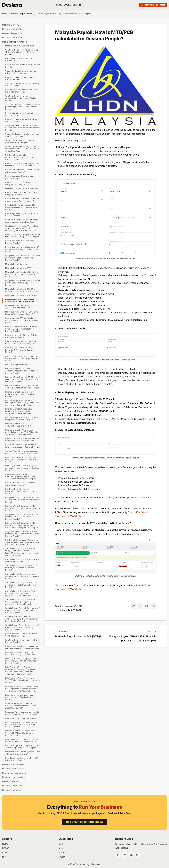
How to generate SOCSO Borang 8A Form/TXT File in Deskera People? (21, 342)
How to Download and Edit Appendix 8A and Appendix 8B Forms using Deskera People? (22, 249)
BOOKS (67, 5)
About (61, 848)
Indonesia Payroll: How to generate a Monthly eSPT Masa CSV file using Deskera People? (21, 724)
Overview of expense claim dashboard (22, 188)
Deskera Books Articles (13, 764)
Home (5, 14)
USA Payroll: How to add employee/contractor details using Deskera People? (20, 157)
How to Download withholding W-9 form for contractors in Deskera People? (22, 440)
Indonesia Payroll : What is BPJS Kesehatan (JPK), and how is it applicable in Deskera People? (19, 411)
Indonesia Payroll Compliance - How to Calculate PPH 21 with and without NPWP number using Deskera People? (22, 525)
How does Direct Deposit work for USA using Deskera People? (22, 759)
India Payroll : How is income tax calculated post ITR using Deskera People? (20, 697)
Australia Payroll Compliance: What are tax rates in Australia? (22, 560)
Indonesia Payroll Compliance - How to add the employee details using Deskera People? (22, 508)
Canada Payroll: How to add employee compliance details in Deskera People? (22, 452)
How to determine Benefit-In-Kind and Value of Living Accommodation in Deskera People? (21, 329)
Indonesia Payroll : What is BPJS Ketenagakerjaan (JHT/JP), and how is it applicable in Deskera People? (22, 403)
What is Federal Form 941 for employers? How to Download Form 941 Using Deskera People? (23, 610)
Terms (62, 853)
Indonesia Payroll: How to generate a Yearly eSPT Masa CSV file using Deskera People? (21, 733)
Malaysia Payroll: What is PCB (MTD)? (21, 295)
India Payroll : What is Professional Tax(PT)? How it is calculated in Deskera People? (22, 680)
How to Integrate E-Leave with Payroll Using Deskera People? (21, 635)
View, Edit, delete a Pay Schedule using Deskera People (22, 85)
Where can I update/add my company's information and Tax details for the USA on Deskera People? (22, 149)
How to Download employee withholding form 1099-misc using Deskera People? (22, 236)
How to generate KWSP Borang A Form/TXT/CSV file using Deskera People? (19, 350)
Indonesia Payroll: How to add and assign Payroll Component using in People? (20, 394)
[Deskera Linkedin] (131, 855)
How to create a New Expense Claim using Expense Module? (21, 194)
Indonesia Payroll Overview (17, 365)
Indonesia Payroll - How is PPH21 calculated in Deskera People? (19, 425)
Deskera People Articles (22, 14)
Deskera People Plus (12, 786)
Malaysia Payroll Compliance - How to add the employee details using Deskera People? (22, 500)
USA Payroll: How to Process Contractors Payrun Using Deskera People (20, 491)
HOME (59, 5)
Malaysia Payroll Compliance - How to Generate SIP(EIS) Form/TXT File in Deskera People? (21, 517)
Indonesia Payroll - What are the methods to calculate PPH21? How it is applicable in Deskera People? (21, 432)
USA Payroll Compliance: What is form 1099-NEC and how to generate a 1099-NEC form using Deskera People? (22, 542)
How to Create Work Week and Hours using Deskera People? (21, 484)
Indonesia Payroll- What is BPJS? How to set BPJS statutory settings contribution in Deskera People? (22, 379)
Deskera (79, 864)
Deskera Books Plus (12, 790)
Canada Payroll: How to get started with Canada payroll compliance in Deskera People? (22, 358)
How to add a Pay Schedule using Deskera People (20, 78)
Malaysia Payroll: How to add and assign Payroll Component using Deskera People (22, 283)
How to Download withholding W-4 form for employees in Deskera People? (22, 165)
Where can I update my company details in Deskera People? (20, 141)
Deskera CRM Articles (12, 38)
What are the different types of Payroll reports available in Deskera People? (22, 221)
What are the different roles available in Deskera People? (22, 641)
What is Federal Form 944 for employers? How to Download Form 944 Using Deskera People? (22, 619)
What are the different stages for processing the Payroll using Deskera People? (21, 98)
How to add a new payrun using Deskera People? (19, 114)
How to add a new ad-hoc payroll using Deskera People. (22, 120)
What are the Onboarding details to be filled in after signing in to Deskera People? (22, 52)
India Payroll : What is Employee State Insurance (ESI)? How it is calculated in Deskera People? (22, 661)
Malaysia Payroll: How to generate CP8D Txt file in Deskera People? (22, 753)
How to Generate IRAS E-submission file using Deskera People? (22, 171)
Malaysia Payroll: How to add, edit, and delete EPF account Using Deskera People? (22, 274)
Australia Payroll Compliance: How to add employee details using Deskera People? (21, 585)
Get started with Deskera (153, 5)
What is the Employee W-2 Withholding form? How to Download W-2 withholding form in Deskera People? (22, 228)
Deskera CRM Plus (11, 781)
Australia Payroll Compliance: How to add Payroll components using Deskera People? (22, 576)
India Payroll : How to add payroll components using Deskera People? (21, 654)
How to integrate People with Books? (21, 718)
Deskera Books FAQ (12, 29)
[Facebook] (118, 855)
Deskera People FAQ (12, 33)
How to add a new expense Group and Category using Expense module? (22, 200)
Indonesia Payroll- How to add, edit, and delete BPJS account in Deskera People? (23, 387)
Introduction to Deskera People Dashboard (18, 60)
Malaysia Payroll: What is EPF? (18, 268)
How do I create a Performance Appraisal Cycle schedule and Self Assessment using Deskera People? (21, 476)
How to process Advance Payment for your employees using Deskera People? (22, 647)
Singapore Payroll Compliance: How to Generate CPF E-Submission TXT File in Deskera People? (22, 534)
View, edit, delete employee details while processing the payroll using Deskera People (23, 107)
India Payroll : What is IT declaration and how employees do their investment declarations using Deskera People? (22, 689)
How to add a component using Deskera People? (23, 66)
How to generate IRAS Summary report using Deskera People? (22, 183)
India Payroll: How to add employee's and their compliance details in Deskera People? (22, 468)
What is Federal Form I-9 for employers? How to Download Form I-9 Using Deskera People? (22, 627)
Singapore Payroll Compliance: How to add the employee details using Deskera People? (22, 128)
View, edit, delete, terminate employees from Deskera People (22, 135)
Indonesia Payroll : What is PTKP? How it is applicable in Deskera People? (22, 419)
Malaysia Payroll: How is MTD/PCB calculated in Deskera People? (21, 300)
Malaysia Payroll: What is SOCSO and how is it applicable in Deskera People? (22, 290)
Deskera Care (124, 839)
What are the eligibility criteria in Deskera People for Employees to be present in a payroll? (21, 706)
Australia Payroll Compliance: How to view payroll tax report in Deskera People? (21, 568)
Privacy (62, 857)
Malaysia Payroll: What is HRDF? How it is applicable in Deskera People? (22, 313)
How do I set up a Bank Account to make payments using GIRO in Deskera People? (22, 207)
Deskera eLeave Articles (14, 777)
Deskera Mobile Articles (13, 769)
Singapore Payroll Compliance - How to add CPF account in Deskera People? (22, 713)
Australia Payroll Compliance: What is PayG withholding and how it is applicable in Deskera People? (21, 593)
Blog (61, 844)
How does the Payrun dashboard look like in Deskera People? (21, 91)
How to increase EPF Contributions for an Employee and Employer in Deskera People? (22, 320)
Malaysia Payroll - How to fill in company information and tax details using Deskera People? (22, 258)
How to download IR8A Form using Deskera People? (20, 177)
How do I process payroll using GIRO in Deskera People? (22, 215)
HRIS (81, 5)
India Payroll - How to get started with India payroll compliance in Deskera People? (21, 459)
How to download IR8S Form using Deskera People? (20, 242)
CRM (75, 5)
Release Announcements (14, 773)
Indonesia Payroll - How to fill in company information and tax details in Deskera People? (22, 371)
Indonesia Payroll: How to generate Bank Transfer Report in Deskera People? (23, 747)
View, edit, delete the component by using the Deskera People (21, 72)
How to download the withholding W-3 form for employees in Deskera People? (22, 446)
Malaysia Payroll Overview (16, 264)
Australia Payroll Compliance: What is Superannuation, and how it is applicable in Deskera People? (21, 602)
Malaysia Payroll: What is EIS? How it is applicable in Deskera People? (22, 307)
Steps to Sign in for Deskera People (20, 46)
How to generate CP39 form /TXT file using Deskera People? (21, 336)
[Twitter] (124, 855)
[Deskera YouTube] (138, 855)
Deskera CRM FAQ (11, 25)
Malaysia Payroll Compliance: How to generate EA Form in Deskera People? (21, 740)
